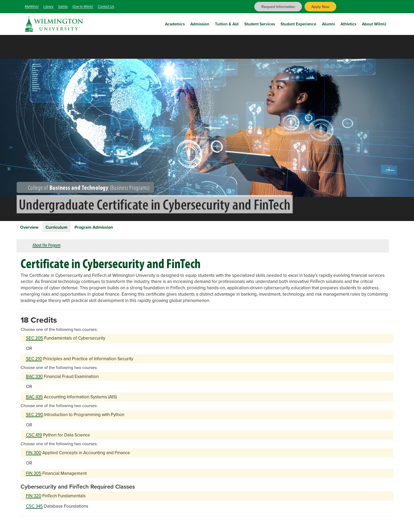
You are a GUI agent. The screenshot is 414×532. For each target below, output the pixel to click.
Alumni (328, 23)
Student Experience (298, 23)
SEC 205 (34, 342)
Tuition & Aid (227, 23)
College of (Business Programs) (85, 187)
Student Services (260, 23)
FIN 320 (34, 500)
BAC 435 (34, 401)
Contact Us (106, 6)
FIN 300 (34, 457)
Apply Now (320, 7)
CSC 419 (34, 439)
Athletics (348, 23)
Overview (33, 228)
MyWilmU (32, 6)
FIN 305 (34, 477)
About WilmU (374, 23)
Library (48, 6)
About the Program (47, 249)
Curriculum (68, 228)
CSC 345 (34, 510)
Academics (175, 23)
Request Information (278, 7)
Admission (200, 23)
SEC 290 (34, 418)
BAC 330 (34, 380)
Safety (63, 6)
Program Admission (113, 228)
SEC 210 (34, 363)
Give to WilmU (83, 6)
